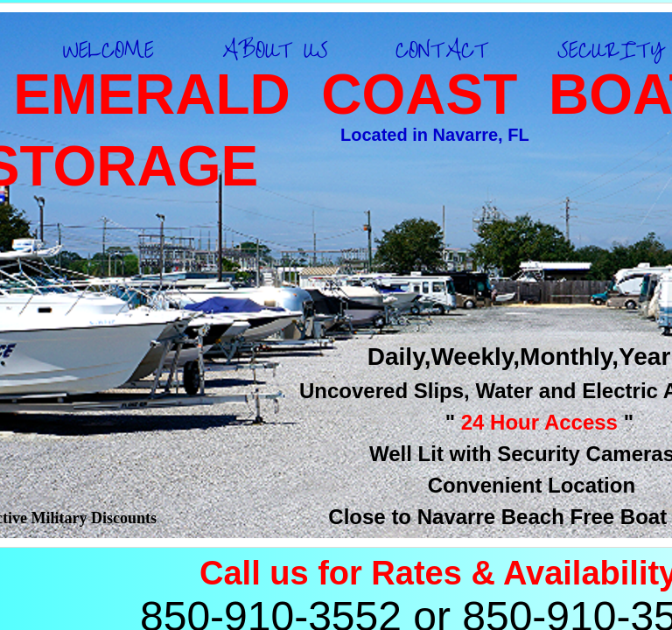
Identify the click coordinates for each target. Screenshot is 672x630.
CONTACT (442, 50)
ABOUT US (275, 50)
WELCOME (108, 50)
